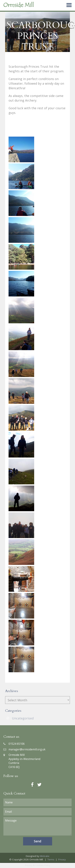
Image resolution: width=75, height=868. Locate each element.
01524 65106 (14, 744)
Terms (51, 859)
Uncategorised (23, 718)
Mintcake (45, 856)
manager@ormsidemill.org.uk (24, 749)
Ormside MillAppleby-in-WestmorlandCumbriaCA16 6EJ (22, 761)
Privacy (62, 859)
